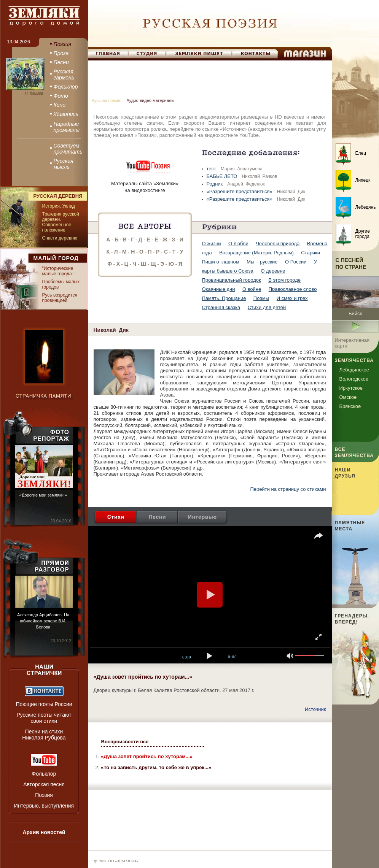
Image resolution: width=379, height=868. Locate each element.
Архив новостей (44, 832)
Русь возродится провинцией (60, 298)
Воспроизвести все (125, 742)
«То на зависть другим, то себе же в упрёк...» (156, 767)
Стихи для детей (267, 307)
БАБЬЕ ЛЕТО (223, 176)
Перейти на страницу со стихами (288, 489)
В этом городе (284, 280)
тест (212, 169)
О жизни (212, 244)
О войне (252, 289)
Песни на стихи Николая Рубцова (44, 735)
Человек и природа (278, 244)
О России (296, 262)
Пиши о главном (221, 262)
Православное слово (293, 289)
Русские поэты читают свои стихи (44, 718)
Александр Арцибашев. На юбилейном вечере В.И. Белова (43, 621)
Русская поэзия (107, 100)
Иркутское (351, 388)
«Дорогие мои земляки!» (43, 495)
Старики (311, 253)
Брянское (350, 406)
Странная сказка (221, 307)
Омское (348, 397)
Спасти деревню (60, 238)
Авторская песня (44, 784)
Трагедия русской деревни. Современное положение (61, 222)
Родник (215, 184)
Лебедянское (354, 370)
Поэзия (44, 795)
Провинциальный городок (232, 280)
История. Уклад (59, 206)
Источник (315, 709)
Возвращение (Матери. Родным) (256, 253)
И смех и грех (292, 298)
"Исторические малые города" (58, 271)
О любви (238, 244)
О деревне (273, 271)
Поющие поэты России (44, 704)
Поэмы (261, 298)
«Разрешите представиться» (240, 191)
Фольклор (44, 774)
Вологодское (354, 379)
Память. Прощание (224, 298)
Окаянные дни (219, 289)
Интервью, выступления (44, 806)
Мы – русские (262, 262)
